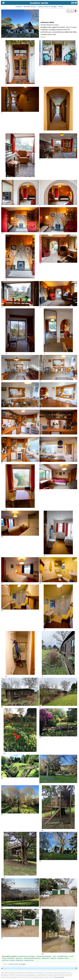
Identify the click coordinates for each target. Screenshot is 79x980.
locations (19, 7)
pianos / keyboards (17, 960)
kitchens (53, 958)
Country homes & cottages (17, 964)
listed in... (44, 37)
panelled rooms (63, 956)
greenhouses (29, 960)
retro (54, 956)
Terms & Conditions (59, 977)
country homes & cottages (47, 7)
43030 (61, 7)
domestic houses (30, 7)
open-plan (19, 958)
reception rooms (63, 958)
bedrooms (5, 960)
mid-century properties (44, 956)
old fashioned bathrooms (32, 958)
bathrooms (46, 958)
